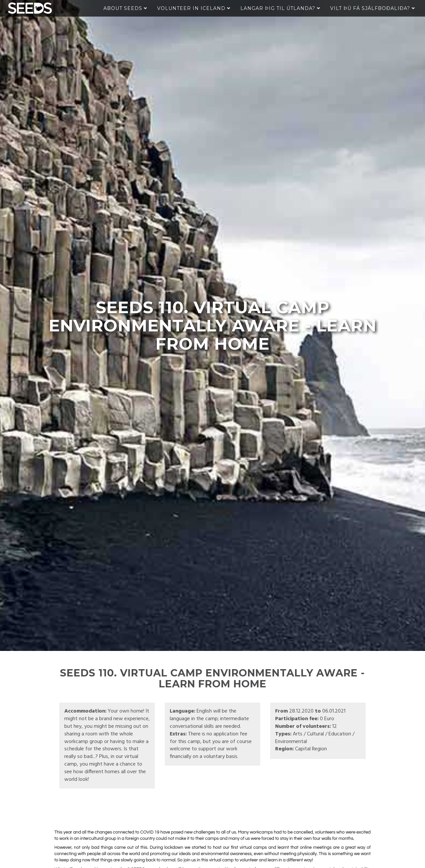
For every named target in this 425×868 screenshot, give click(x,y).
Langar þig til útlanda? (280, 8)
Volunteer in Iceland (194, 8)
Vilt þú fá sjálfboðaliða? (373, 8)
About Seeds (125, 8)
